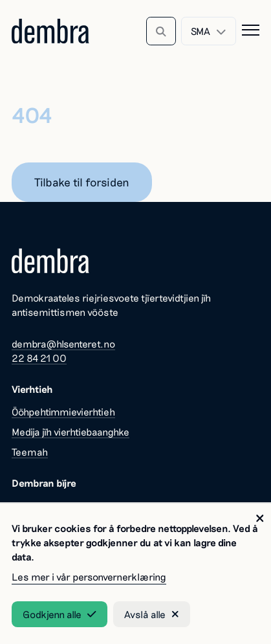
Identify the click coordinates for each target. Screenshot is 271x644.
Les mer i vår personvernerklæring (89, 577)
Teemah (30, 452)
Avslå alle (151, 614)
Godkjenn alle (59, 614)
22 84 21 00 (39, 358)
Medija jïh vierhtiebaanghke (70, 432)
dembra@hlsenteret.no (63, 344)
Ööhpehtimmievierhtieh (63, 412)
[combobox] (209, 31)
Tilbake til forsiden (82, 182)
